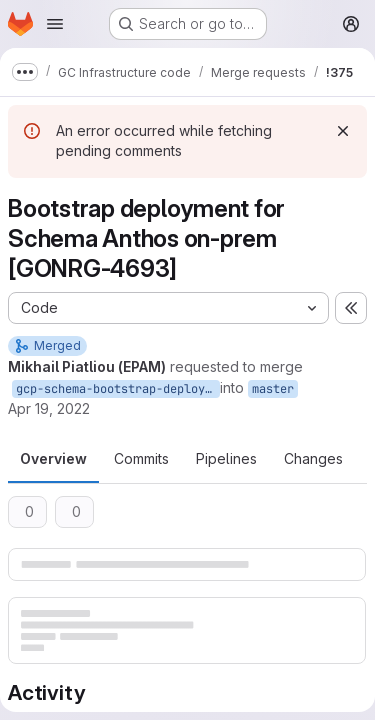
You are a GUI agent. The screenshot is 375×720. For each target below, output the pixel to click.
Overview (53, 458)
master (273, 389)
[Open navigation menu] (55, 24)
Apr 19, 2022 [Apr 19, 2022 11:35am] (49, 408)
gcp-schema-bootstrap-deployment (118, 389)
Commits (141, 458)
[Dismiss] (343, 131)
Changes (313, 458)
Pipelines (226, 458)
